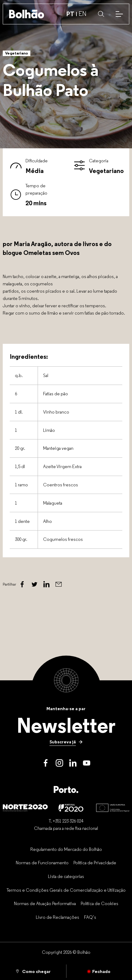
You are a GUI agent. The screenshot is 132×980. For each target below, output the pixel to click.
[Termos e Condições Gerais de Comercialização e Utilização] (66, 890)
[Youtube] (87, 763)
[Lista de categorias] (66, 876)
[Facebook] (22, 584)
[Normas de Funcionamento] (42, 863)
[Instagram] (59, 763)
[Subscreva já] (66, 742)
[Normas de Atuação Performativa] (45, 904)
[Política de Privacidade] (95, 863)
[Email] (59, 584)
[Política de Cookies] (100, 904)
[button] (101, 14)
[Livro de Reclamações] (58, 917)
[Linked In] (46, 584)
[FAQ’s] (90, 917)
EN (83, 14)
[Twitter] (34, 584)
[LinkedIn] (73, 763)
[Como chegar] (33, 971)
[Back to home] (27, 14)
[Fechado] (99, 971)
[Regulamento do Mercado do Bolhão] (66, 849)
